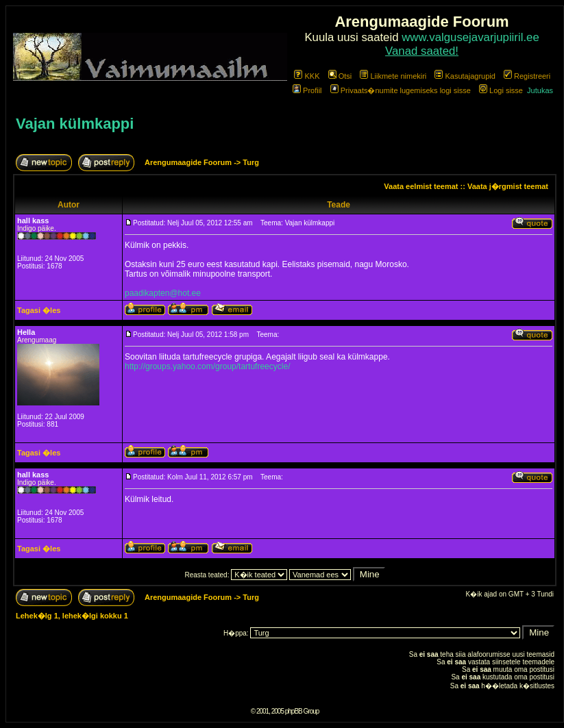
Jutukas (540, 90)
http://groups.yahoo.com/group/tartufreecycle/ (207, 366)
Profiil (307, 90)
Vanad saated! (422, 51)
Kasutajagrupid (465, 76)
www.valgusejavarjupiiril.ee (470, 37)
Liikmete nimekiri (393, 76)
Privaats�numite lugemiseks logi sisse (401, 90)
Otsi (340, 76)
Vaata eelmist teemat (421, 186)
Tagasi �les (39, 310)
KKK (307, 76)
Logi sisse (501, 90)
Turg (251, 162)
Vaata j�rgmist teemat (508, 186)
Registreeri (527, 76)
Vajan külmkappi (75, 124)
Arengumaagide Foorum (189, 162)
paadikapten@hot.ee (163, 293)
